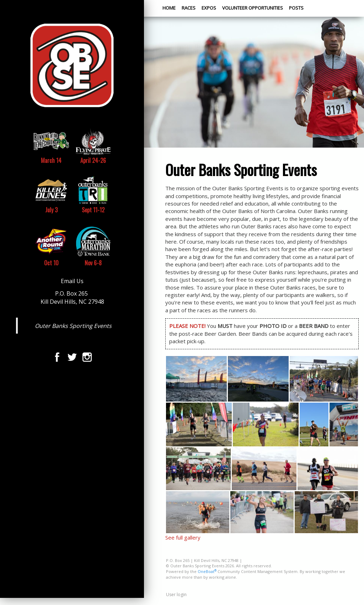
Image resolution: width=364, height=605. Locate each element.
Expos (209, 8)
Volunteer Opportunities (253, 8)
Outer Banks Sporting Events (73, 326)
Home (169, 8)
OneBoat (207, 571)
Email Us (72, 281)
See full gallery (183, 537)
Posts (296, 8)
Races (189, 8)
